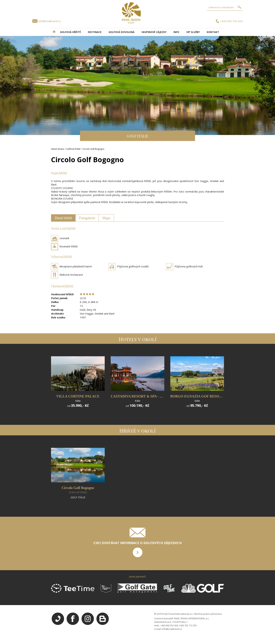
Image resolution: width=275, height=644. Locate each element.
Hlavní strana (58, 149)
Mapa (106, 218)
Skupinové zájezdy (154, 32)
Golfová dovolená (122, 32)
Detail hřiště (63, 218)
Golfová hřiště (70, 32)
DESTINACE (95, 32)
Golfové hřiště (73, 149)
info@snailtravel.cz (50, 21)
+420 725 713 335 (188, 625)
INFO (176, 32)
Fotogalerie (87, 218)
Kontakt (213, 32)
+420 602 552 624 (231, 21)
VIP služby (193, 32)
